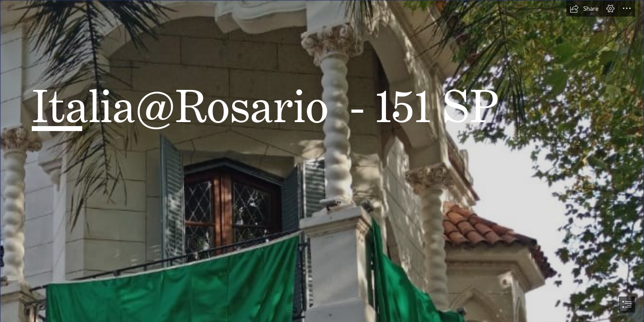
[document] (322, 161)
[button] (584, 8)
